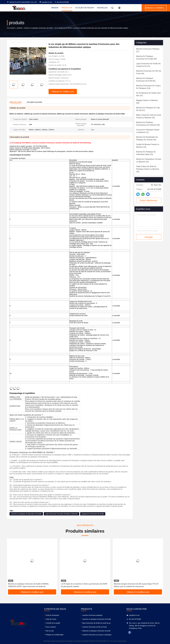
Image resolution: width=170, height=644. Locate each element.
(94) (146, 58)
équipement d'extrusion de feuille (93, 514)
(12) (148, 131)
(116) (148, 87)
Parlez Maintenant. (149, 200)
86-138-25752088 (62, 2)
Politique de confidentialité (55, 635)
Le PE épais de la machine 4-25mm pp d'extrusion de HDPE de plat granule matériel (84, 585)
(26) (147, 138)
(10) (146, 153)
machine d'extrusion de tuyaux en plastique (97, 635)
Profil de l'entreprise (52, 615)
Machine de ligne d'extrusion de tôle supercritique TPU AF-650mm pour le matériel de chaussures (136, 585)
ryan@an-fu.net (46, 2)
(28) (147, 102)
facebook (130, 632)
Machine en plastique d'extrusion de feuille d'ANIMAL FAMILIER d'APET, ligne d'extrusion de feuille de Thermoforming (28, 585)
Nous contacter (51, 627)
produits (19, 28)
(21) (148, 109)
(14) (148, 65)
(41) (148, 94)
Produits (67, 8)
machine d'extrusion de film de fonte (95, 627)
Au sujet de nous (85, 8)
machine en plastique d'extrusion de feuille (38, 28)
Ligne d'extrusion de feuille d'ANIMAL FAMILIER (62, 514)
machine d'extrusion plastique (92, 615)
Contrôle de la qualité (53, 623)
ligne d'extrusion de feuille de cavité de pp (96, 623)
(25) (149, 116)
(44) (149, 72)
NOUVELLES (102, 8)
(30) (148, 124)
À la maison (11, 28)
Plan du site (50, 631)
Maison (55, 8)
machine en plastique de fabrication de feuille (26, 514)
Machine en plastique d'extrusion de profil (96, 631)
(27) (148, 50)
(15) (148, 146)
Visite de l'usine (51, 619)
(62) (146, 80)
